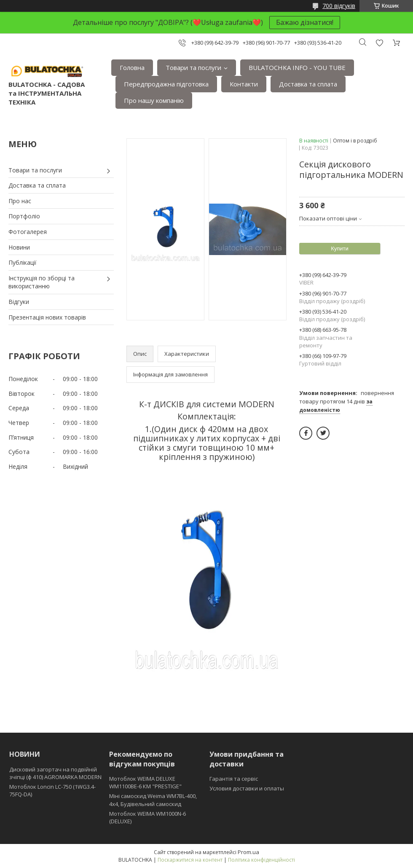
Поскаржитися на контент (190, 860)
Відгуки (19, 302)
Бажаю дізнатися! (305, 22)
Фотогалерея (28, 232)
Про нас (20, 201)
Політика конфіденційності (261, 860)
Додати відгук (379, 43)
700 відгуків (339, 6)
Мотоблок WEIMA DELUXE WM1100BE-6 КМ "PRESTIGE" (145, 782)
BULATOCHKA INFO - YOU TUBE (297, 67)
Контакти (244, 84)
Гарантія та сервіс (234, 779)
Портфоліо (24, 216)
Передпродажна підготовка (166, 84)
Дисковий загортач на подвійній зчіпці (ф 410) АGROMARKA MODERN (55, 773)
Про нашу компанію (154, 100)
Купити (340, 249)
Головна (132, 67)
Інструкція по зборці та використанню (42, 282)
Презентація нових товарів (47, 317)
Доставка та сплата (308, 84)
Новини (19, 247)
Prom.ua (248, 852)
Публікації (23, 262)
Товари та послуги (193, 67)
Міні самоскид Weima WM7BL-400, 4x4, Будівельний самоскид (153, 800)
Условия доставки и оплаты (247, 788)
